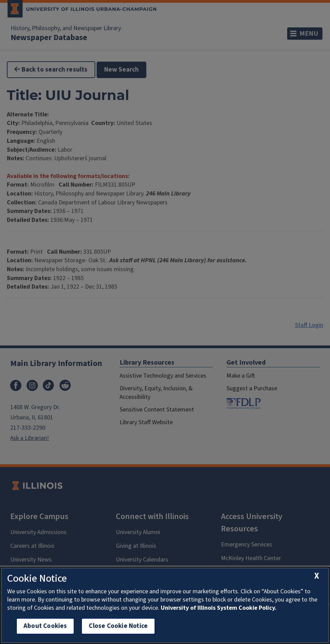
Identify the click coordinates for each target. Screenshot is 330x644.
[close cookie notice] (317, 576)
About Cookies (45, 626)
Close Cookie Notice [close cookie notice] (118, 626)
